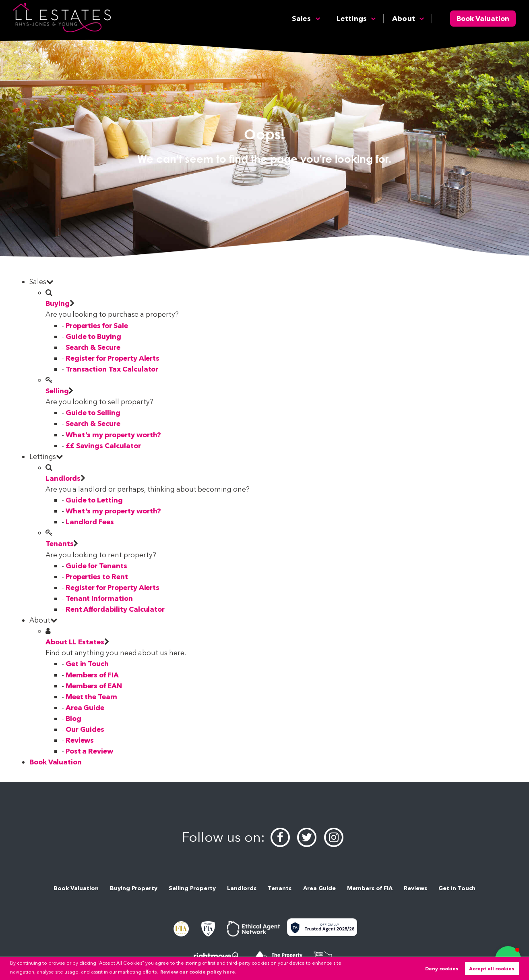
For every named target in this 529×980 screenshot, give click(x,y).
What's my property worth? (114, 435)
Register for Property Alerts (113, 358)
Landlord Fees (90, 522)
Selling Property (192, 888)
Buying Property (134, 888)
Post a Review (89, 751)
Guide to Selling (93, 412)
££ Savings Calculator (103, 445)
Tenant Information (99, 598)
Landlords (63, 478)
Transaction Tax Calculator (112, 369)
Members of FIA (92, 675)
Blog (73, 718)
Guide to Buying (93, 336)
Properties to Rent (97, 576)
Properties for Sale (97, 325)
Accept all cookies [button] (492, 969)
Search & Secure (93, 347)
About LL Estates (75, 642)
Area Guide (85, 707)
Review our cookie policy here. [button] (198, 972)
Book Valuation (483, 18)
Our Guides (85, 729)
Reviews (80, 740)
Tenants (60, 543)
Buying (58, 303)
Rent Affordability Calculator (115, 609)
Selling (57, 391)
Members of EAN (94, 686)
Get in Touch (87, 663)
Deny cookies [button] (442, 969)
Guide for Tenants (96, 566)
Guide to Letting (94, 500)
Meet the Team (91, 697)
